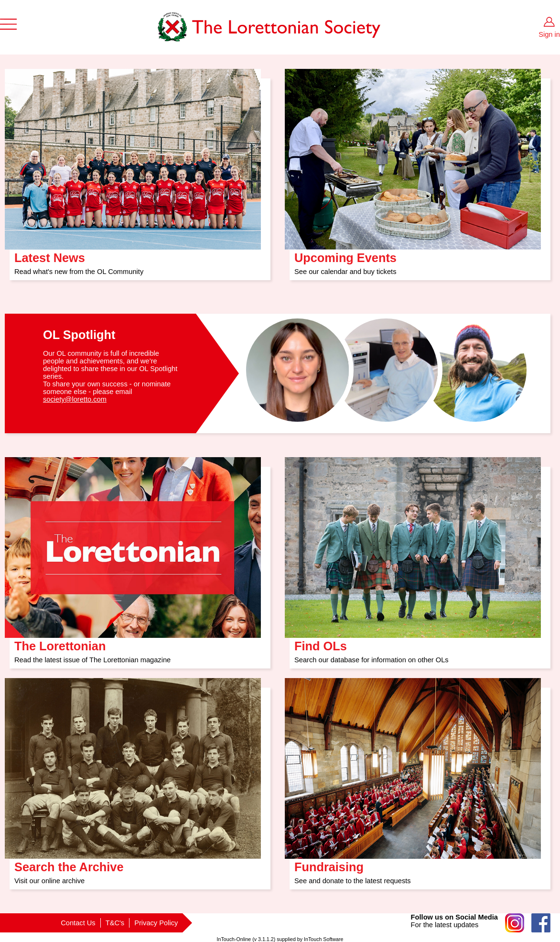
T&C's (115, 923)
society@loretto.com (75, 399)
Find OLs (321, 643)
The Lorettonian (60, 643)
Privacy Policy (156, 923)
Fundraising (329, 864)
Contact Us (78, 923)
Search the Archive (69, 864)
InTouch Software (323, 939)
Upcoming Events (345, 255)
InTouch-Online (234, 939)
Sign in (549, 34)
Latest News (50, 255)
